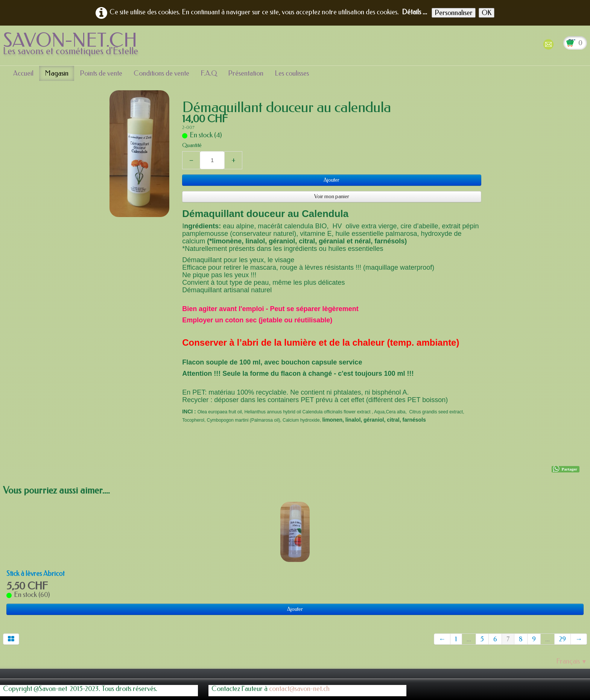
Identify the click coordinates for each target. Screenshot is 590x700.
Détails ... (414, 12)
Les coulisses (292, 73)
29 (563, 639)
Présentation (246, 73)
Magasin (57, 73)
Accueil (23, 73)
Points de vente (101, 73)
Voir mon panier (332, 197)
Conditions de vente (161, 73)
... (469, 639)
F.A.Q (209, 73)
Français (572, 661)
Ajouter (331, 180)
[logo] (73, 45)
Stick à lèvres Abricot (35, 574)
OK (487, 13)
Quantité (192, 145)
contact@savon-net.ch (299, 689)
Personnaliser (454, 13)
